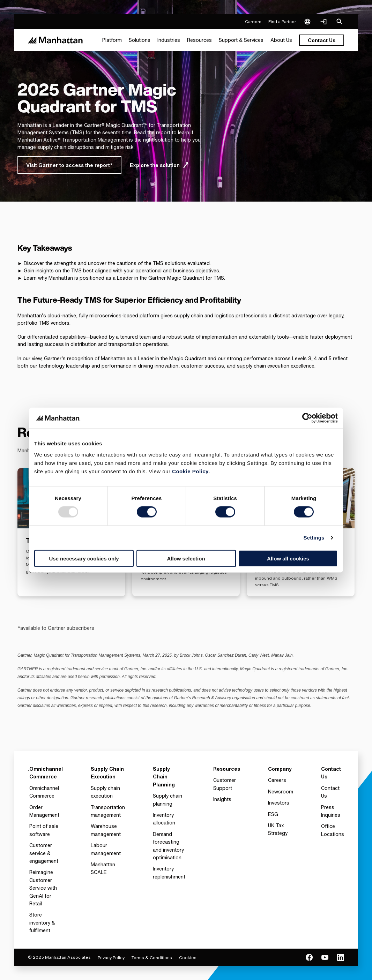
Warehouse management (106, 830)
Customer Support (225, 784)
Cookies (188, 958)
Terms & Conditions (152, 958)
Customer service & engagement (44, 853)
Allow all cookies (288, 558)
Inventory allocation (164, 819)
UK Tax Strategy (278, 829)
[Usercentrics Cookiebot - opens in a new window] (307, 418)
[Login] (323, 22)
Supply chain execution (105, 792)
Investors (279, 803)
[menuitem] (112, 40)
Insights (222, 799)
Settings (314, 538)
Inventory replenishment (169, 872)
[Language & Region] (307, 22)
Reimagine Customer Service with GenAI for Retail (43, 888)
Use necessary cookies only (84, 558)
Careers (277, 780)
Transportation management (108, 811)
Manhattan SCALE (103, 868)
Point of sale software (44, 830)
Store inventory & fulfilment (42, 922)
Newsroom (281, 791)
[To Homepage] (29, 775)
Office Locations (333, 830)
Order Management (44, 811)
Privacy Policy (111, 958)
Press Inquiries (331, 811)
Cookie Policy (190, 471)
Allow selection (186, 558)
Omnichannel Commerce (44, 792)
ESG (273, 814)
